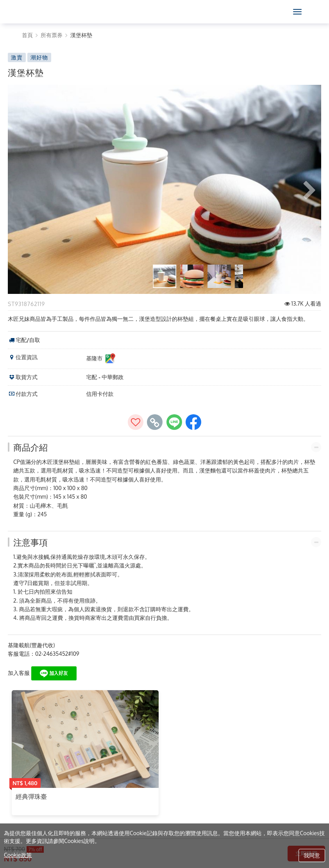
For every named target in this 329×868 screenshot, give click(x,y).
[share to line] (174, 422)
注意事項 (30, 542)
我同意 (312, 855)
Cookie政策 (18, 855)
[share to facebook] (193, 422)
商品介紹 (30, 447)
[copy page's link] (155, 422)
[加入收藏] (136, 422)
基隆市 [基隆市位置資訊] (101, 359)
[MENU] (297, 12)
